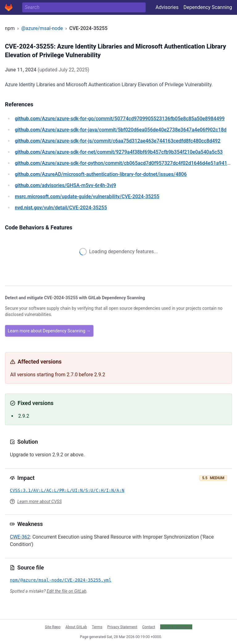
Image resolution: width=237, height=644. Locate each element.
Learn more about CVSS (39, 501)
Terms (97, 627)
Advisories (167, 7)
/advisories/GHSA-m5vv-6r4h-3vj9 (65, 185)
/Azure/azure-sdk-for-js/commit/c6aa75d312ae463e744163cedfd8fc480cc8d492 (118, 141)
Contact (149, 627)
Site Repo (53, 627)
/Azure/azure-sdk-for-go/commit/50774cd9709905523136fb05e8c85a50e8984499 (120, 119)
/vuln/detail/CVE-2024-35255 (61, 208)
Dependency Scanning (208, 7)
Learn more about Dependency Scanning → (49, 331)
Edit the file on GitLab (66, 591)
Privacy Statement (122, 627)
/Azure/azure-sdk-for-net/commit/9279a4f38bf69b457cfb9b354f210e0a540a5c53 (119, 152)
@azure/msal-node (42, 28)
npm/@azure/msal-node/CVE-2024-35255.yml (61, 580)
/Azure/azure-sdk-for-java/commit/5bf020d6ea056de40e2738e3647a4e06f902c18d (121, 130)
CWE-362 (20, 537)
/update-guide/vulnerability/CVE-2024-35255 (87, 196)
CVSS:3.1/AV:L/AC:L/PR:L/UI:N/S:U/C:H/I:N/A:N (67, 490)
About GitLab (76, 627)
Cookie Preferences (176, 627)
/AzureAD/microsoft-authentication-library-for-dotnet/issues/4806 (101, 174)
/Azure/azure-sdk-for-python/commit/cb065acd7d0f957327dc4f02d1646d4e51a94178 (124, 163)
